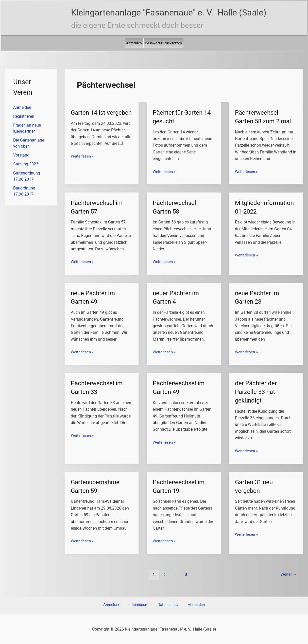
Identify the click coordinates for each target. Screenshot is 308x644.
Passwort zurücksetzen (163, 43)
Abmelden (190, 605)
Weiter (287, 575)
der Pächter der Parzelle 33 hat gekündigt (258, 392)
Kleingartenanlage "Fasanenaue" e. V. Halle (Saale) (169, 12)
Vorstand (21, 156)
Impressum (141, 605)
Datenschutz (166, 605)
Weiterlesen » (83, 165)
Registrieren (24, 117)
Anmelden (134, 43)
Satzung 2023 (26, 165)
